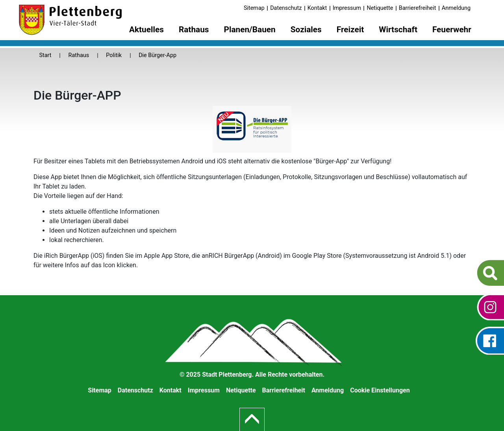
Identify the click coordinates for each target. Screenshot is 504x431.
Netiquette (380, 8)
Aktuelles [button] (146, 30)
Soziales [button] (306, 30)
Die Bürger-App (157, 55)
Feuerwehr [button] (452, 30)
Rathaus (79, 55)
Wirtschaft (398, 30)
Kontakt (317, 8)
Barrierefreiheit (418, 8)
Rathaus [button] (194, 30)
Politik (114, 55)
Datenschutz (286, 8)
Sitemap (254, 8)
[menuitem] (146, 31)
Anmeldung (456, 8)
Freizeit (350, 30)
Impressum (347, 8)
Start (45, 55)
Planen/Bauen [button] (250, 30)
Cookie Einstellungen (380, 390)
